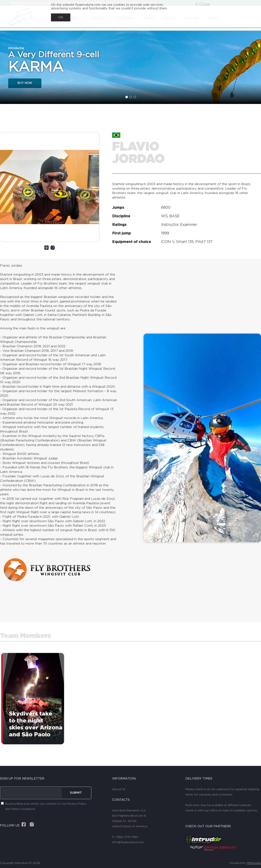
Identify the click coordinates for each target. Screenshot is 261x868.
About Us (119, 789)
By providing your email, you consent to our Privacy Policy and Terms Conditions (46, 806)
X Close (203, 4)
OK (61, 17)
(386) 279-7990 (127, 837)
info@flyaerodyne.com (128, 842)
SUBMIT (76, 793)
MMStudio (254, 863)
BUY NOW (25, 83)
